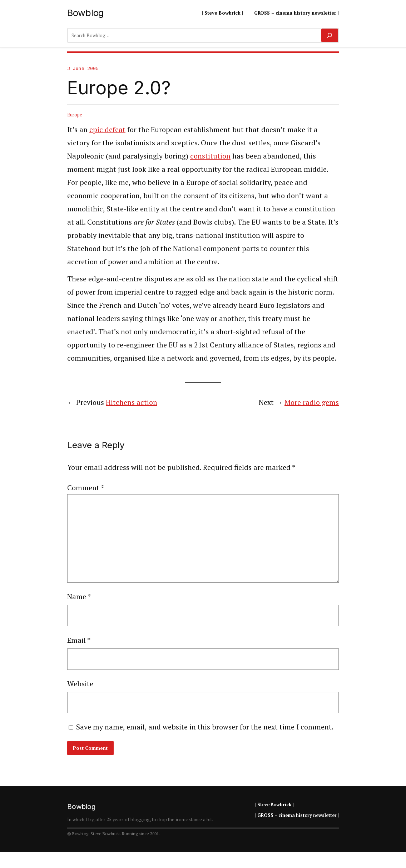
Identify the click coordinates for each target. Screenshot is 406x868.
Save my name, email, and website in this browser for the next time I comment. (205, 727)
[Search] (330, 35)
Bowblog (85, 13)
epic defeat (107, 129)
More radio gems (312, 402)
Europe (75, 115)
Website (80, 684)
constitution (210, 156)
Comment (86, 488)
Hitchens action (132, 402)
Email (79, 640)
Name (79, 596)
